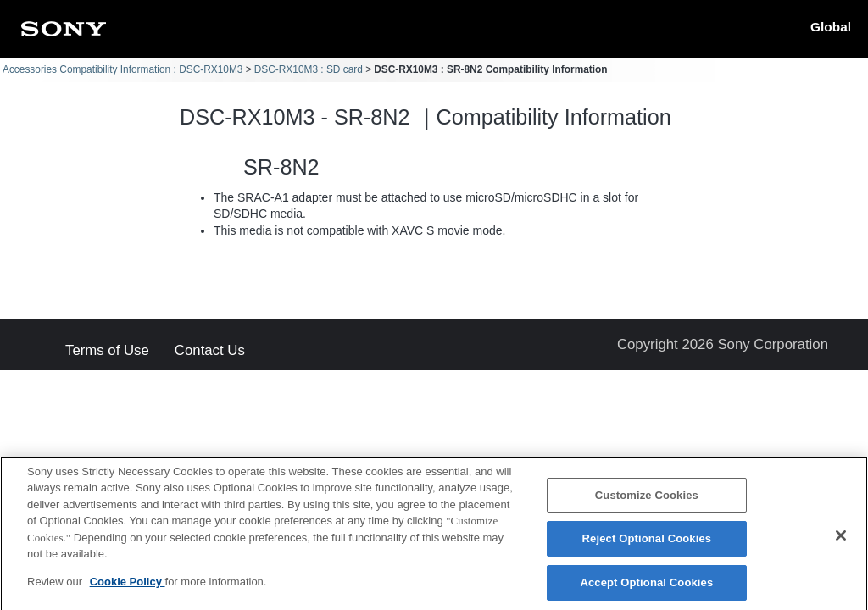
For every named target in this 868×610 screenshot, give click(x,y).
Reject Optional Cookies (647, 546)
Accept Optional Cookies (646, 589)
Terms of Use (107, 351)
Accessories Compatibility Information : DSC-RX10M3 (123, 69)
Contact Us (210, 351)
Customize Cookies (647, 502)
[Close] (841, 542)
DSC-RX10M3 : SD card (309, 69)
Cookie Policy (128, 588)
